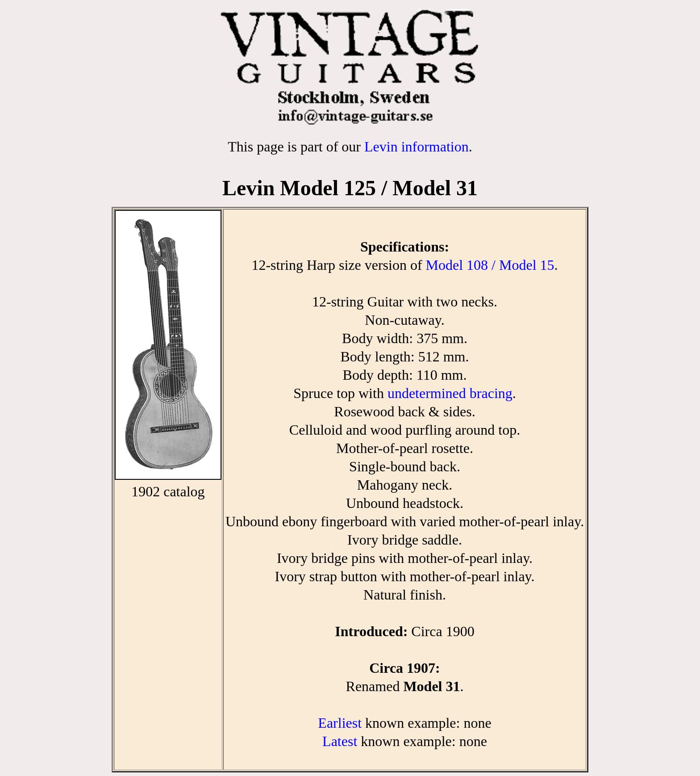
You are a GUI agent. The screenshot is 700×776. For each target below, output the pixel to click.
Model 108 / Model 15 (490, 265)
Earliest (340, 723)
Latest (340, 741)
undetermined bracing (450, 393)
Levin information (417, 147)
